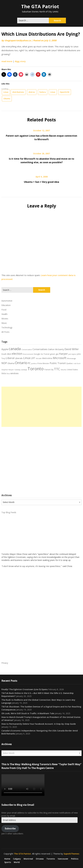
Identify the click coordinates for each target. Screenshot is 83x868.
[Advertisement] (41, 407)
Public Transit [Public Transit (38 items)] (58, 363)
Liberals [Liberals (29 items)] (19, 358)
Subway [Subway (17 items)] (17, 370)
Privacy (5, 663)
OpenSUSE (65, 92)
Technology (7, 327)
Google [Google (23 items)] (37, 354)
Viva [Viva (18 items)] (8, 373)
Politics (75, 859)
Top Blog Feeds (9, 512)
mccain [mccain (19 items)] (39, 358)
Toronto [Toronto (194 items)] (36, 369)
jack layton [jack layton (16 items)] (72, 354)
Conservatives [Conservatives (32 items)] (40, 349)
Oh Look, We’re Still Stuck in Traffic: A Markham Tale (28, 713)
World (17, 862)
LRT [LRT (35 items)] (33, 358)
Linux (6, 92)
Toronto (51, 859)
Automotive (7, 301)
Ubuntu (7, 98)
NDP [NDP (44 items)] (4, 363)
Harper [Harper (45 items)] (63, 354)
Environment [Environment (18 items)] (28, 354)
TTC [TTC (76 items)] (57, 369)
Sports (8, 862)
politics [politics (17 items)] (34, 363)
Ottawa (40, 859)
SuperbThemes (71, 854)
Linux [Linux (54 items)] (27, 358)
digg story (20, 61)
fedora (43, 92)
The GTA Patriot (40, 6)
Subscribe (10, 829)
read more (7, 61)
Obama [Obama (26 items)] (11, 363)
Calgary (17, 859)
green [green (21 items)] (53, 354)
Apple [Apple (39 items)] (5, 349)
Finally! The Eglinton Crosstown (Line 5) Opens (25, 689)
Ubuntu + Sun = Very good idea (41, 182)
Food (4, 310)
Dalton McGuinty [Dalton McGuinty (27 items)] (56, 349)
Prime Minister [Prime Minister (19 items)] (43, 363)
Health (4, 314)
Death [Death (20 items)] (4, 354)
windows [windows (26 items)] (14, 373)
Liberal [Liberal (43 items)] (10, 358)
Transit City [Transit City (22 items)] (49, 370)
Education (6, 305)
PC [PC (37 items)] (29, 363)
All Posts (5, 332)
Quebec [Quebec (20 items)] (70, 363)
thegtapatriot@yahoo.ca (18, 40)
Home (7, 859)
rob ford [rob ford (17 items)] (77, 363)
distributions (18, 92)
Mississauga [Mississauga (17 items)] (71, 358)
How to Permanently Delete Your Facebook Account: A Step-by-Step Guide (39, 724)
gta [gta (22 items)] (57, 354)
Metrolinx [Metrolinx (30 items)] (47, 358)
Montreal (28, 859)
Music (4, 323)
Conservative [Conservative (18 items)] (27, 349)
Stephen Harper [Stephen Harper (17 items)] (8, 370)
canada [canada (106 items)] (15, 349)
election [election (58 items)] (17, 354)
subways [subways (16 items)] (24, 370)
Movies (5, 319)
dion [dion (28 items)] (9, 354)
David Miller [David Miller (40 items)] (72, 349)
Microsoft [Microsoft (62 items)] (60, 358)
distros (32, 92)
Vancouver (63, 859)
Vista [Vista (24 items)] (4, 373)
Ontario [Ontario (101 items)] (21, 363)
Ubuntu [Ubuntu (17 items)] (64, 370)
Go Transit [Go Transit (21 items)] (45, 354)
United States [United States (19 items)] (72, 370)
